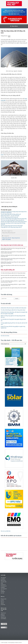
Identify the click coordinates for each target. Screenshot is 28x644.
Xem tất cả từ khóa (5, 336)
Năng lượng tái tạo (16, 238)
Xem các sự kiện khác (6, 531)
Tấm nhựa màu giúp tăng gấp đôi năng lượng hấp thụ (13, 220)
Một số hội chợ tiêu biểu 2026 (4, 582)
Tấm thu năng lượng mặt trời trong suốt (9, 217)
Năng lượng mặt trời (7, 238)
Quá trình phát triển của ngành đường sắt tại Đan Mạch (13, 275)
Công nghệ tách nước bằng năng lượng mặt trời (11, 227)
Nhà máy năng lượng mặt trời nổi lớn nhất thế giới (12, 226)
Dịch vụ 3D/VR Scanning (3, 603)
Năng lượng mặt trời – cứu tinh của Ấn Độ (10, 216)
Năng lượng (5, 233)
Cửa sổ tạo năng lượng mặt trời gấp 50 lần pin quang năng (14, 219)
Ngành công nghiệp (6, 239)
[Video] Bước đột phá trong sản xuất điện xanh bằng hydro (14, 308)
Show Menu (14, 26)
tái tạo (2, 155)
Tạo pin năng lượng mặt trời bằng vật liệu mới (11, 214)
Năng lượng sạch (12, 233)
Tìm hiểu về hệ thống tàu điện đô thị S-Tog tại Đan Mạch (13, 273)
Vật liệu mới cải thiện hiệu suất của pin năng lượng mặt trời (14, 222)
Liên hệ (2, 593)
